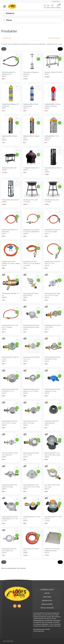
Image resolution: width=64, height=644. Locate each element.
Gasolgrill (47, 629)
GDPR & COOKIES (47, 604)
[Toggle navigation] (5, 6)
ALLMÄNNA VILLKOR (47, 590)
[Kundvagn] (58, 6)
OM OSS (47, 593)
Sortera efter (55, 38)
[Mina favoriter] (52, 6)
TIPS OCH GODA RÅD (47, 608)
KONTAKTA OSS (47, 601)
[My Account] (48, 6)
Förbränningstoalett (39, 631)
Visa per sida (8, 38)
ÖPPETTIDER (47, 597)
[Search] (45, 6)
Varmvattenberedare (39, 629)
